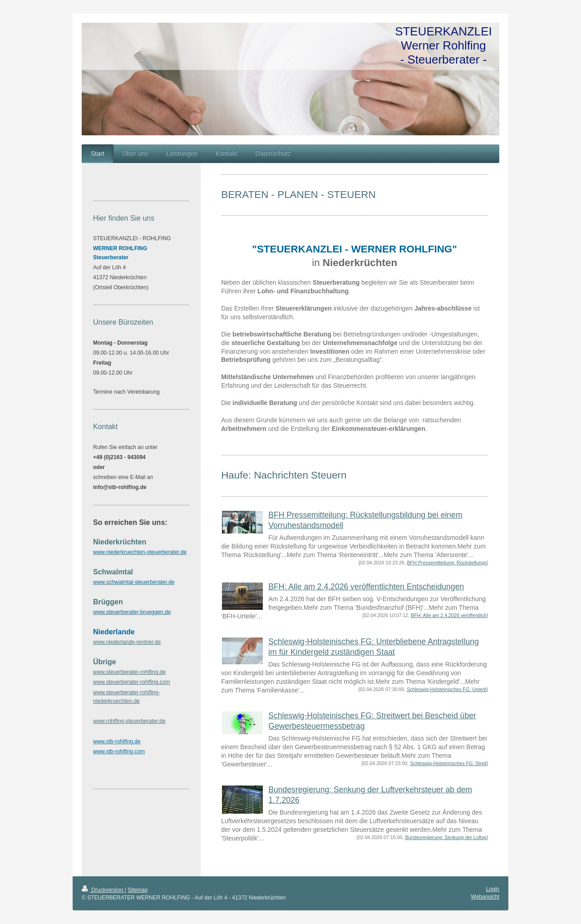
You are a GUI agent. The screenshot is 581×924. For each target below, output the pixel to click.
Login (493, 889)
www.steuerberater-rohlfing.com (131, 682)
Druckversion (103, 890)
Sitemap (138, 890)
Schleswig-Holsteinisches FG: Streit (448, 763)
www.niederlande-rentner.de (127, 642)
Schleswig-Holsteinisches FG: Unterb (447, 689)
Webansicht (485, 897)
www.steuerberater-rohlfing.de (129, 672)
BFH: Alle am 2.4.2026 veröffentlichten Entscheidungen (366, 587)
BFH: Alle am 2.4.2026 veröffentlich (449, 615)
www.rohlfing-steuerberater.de (129, 721)
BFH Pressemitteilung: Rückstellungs (447, 563)
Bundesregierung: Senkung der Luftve (446, 837)
